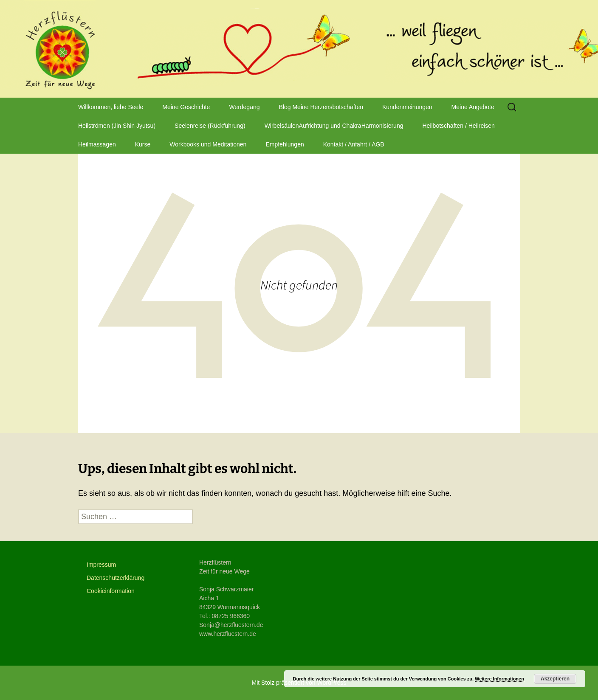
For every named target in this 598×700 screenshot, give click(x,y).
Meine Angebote (473, 107)
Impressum (101, 565)
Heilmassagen (97, 144)
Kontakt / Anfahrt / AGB (354, 144)
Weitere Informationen (499, 679)
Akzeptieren (555, 679)
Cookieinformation (111, 591)
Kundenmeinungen (407, 107)
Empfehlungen (285, 144)
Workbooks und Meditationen (208, 144)
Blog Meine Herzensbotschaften (321, 107)
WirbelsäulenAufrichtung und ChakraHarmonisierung (334, 126)
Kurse (143, 144)
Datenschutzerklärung (116, 578)
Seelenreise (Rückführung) (210, 126)
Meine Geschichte (186, 107)
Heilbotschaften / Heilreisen (458, 126)
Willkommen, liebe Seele (111, 107)
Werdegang (244, 107)
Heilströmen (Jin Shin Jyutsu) (117, 126)
